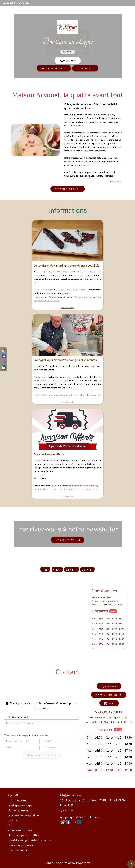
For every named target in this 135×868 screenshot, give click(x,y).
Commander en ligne (54, 68)
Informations (17, 800)
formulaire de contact (51, 493)
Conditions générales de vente (29, 840)
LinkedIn (4, 368)
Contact (13, 820)
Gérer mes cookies (20, 845)
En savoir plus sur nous (68, 189)
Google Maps (4, 351)
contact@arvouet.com (88, 493)
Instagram (4, 362)
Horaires (14, 825)
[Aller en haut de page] (131, 864)
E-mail (85, 68)
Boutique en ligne (20, 805)
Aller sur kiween (90, 817)
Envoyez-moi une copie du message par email (28, 735)
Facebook (4, 356)
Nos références (18, 810)
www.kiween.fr (79, 862)
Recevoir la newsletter (68, 540)
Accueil (13, 795)
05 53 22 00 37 (93, 489)
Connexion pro (18, 850)
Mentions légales (20, 830)
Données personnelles (23, 835)
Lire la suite (115, 181)
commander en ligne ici (85, 485)
